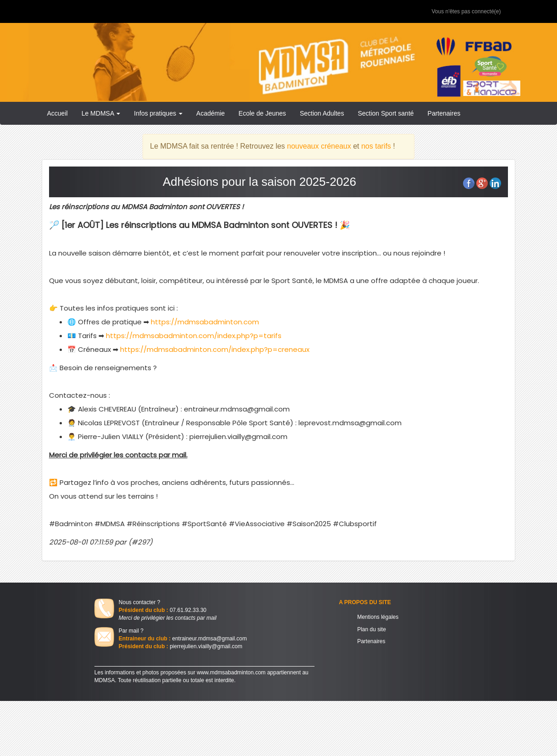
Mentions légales (378, 617)
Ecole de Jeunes (262, 113)
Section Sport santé (386, 113)
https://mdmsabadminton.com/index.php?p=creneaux (215, 349)
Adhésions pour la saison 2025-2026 (259, 182)
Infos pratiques (158, 113)
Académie (210, 113)
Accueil (58, 113)
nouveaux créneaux (319, 146)
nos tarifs (376, 146)
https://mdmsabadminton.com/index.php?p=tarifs (194, 336)
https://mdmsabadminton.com (204, 322)
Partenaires (444, 113)
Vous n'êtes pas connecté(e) (466, 11)
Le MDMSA (101, 113)
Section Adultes (322, 113)
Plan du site (372, 629)
